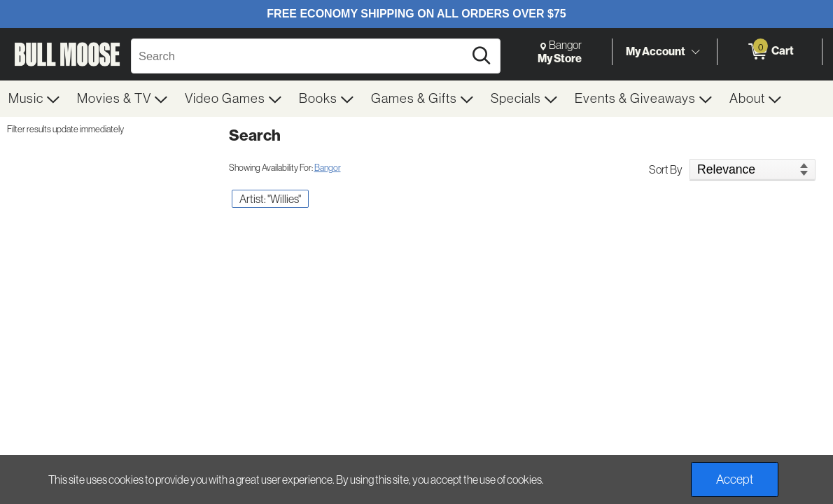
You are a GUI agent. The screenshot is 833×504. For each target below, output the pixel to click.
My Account (656, 51)
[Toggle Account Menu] (695, 52)
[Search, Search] (300, 56)
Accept (735, 479)
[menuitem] (34, 99)
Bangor (328, 168)
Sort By (666, 169)
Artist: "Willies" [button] (270, 199)
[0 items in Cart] (770, 52)
